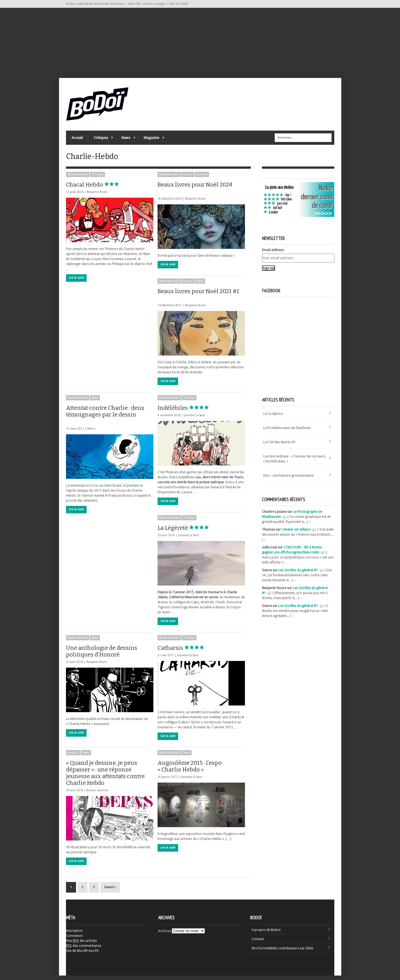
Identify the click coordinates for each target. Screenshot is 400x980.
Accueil (77, 139)
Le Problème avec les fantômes (287, 432)
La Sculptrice (273, 418)
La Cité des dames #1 (280, 447)
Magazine (151, 141)
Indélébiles (186, 412)
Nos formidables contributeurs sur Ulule (282, 953)
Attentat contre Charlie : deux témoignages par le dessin (105, 418)
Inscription (74, 935)
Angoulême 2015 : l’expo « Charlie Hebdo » (194, 771)
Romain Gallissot (97, 795)
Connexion (74, 940)
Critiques (101, 141)
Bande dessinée (78, 179)
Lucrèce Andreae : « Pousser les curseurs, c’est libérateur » (295, 463)
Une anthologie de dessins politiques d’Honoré (106, 656)
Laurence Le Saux (194, 420)
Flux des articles (81, 945)
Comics (188, 179)
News (126, 141)
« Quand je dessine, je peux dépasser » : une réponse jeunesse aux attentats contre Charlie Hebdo (105, 777)
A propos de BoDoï (266, 934)
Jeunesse (202, 179)
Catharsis (183, 652)
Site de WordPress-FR (82, 955)
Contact (258, 944)
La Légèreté (186, 532)
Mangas (188, 286)
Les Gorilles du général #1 (298, 575)
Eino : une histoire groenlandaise (288, 480)
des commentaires (84, 950)
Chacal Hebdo (98, 189)
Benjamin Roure (97, 196)
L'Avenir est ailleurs (296, 534)
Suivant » (110, 892)
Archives (165, 935)
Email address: (273, 254)
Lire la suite (76, 282)
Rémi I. (92, 433)
